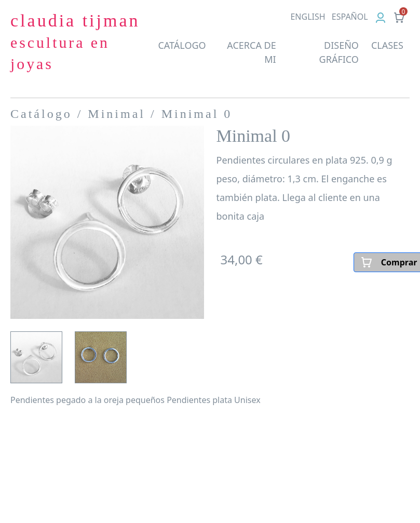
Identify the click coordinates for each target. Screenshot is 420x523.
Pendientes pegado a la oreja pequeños (87, 400)
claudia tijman (75, 42)
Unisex (247, 400)
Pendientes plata (199, 400)
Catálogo (41, 114)
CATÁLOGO (182, 45)
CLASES (387, 45)
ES (350, 17)
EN (308, 17)
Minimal (117, 114)
